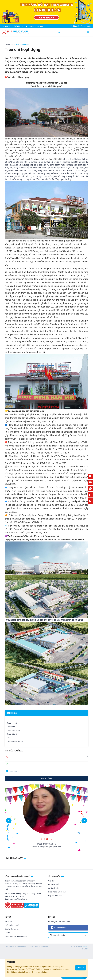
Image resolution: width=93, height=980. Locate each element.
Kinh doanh (11, 727)
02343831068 (19, 896)
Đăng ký (75, 26)
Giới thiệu (52, 881)
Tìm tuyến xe (46, 779)
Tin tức (9, 719)
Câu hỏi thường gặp (12, 929)
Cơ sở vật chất (12, 734)
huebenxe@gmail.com (18, 899)
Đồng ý (81, 968)
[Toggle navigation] (88, 32)
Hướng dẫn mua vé (12, 925)
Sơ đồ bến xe (10, 922)
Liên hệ (7, 933)
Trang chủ (10, 44)
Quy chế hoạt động (55, 896)
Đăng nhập (85, 26)
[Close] (85, 962)
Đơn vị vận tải (12, 723)
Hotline (6, 26)
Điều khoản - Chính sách (57, 892)
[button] (9, 821)
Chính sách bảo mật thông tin (16, 936)
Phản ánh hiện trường (15, 741)
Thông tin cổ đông (14, 730)
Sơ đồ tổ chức (54, 888)
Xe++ (9, 738)
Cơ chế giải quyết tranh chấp (59, 922)
